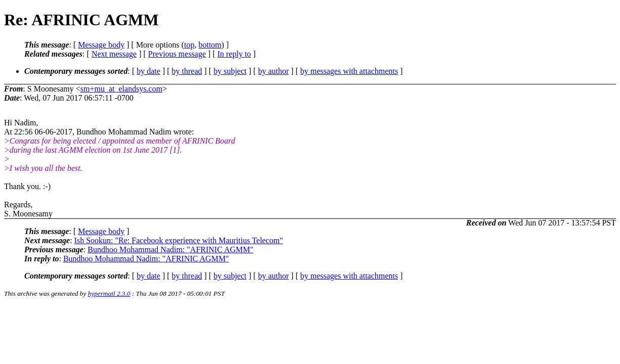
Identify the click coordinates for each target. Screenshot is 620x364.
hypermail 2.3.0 (109, 293)
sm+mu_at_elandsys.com (121, 89)
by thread (187, 71)
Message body (101, 45)
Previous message (177, 54)
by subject (230, 71)
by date (148, 71)
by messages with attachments (349, 71)
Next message (114, 54)
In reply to (234, 54)
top (189, 45)
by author (273, 71)
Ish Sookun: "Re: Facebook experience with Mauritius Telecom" (179, 240)
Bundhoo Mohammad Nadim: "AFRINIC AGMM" (170, 249)
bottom (210, 45)
